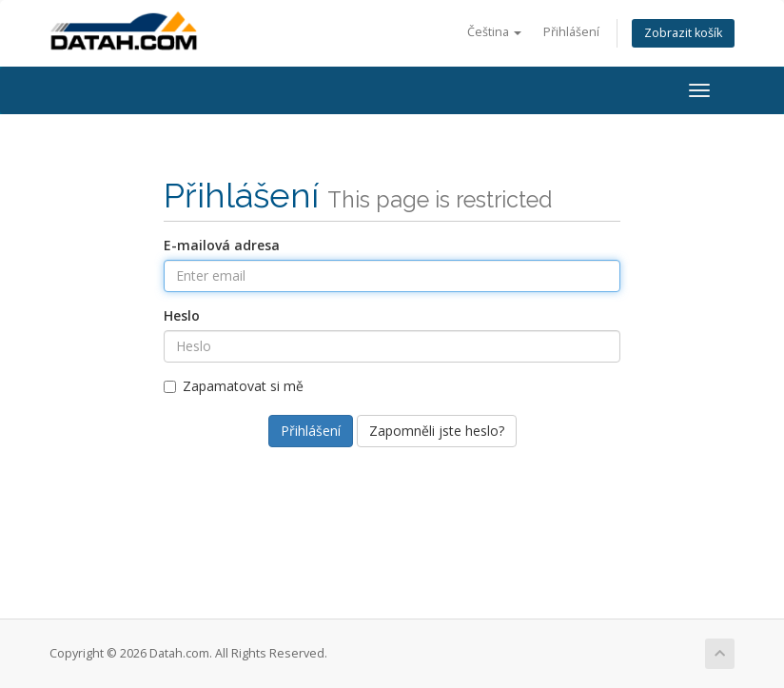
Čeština (494, 32)
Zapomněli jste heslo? (437, 431)
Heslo (182, 315)
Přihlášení (571, 32)
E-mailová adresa (222, 245)
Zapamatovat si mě (234, 386)
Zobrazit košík (683, 33)
